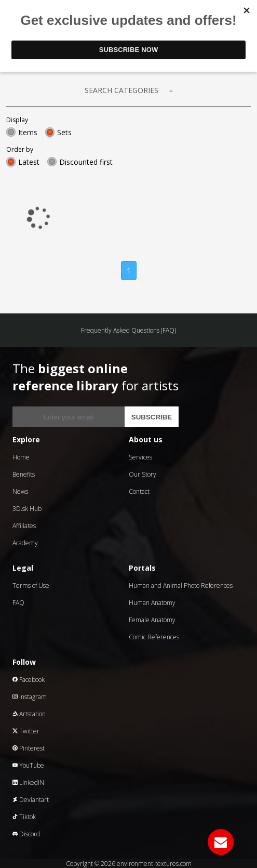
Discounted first (86, 162)
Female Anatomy (152, 620)
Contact (139, 491)
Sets (64, 132)
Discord (26, 834)
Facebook (29, 680)
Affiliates (24, 526)
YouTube (28, 765)
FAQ (18, 603)
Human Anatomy (152, 603)
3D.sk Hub (27, 509)
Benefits (24, 474)
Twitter (26, 731)
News (20, 491)
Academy (25, 543)
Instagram (30, 697)
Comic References (154, 637)
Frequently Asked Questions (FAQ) (128, 330)
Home (21, 457)
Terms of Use (31, 586)
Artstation (29, 714)
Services (140, 457)
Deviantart (31, 800)
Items (28, 132)
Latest (29, 162)
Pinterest (29, 748)
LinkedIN (28, 782)
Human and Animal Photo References (181, 586)
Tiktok (24, 817)
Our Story (143, 474)
